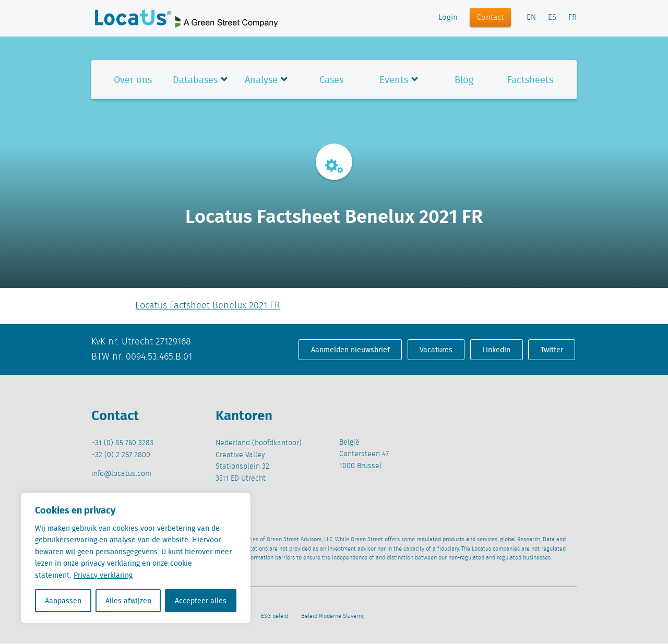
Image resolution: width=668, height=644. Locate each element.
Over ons (133, 80)
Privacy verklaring (103, 575)
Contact (490, 18)
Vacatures (436, 350)
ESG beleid (275, 616)
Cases (331, 80)
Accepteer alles (201, 601)
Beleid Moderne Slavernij (333, 616)
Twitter (552, 350)
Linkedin (496, 350)
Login (448, 18)
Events (394, 80)
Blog (464, 80)
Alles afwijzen (128, 601)
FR (572, 18)
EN (531, 18)
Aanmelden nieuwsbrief (350, 350)
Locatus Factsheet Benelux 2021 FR (208, 306)
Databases (195, 80)
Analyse (261, 80)
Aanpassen (63, 601)
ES (552, 18)
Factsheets (530, 80)
